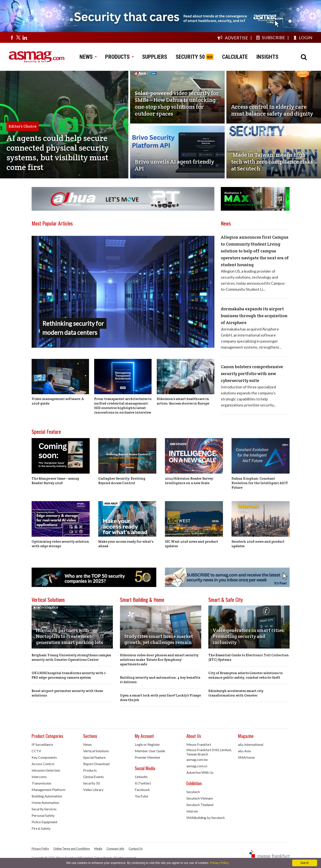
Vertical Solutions (48, 599)
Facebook (142, 790)
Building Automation (47, 796)
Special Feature (46, 431)
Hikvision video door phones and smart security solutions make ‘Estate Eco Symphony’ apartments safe (159, 660)
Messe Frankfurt (199, 744)
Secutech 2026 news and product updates (258, 544)
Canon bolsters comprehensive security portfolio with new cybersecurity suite (252, 374)
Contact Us (136, 849)
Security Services (44, 809)
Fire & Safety (41, 828)
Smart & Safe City (226, 599)
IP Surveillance (42, 744)
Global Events (94, 777)
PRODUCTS (119, 57)
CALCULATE (235, 57)
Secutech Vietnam (200, 798)
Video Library (93, 790)
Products (90, 770)
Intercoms (39, 777)
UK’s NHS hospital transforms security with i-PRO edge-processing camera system (69, 675)
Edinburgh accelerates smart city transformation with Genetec (236, 693)
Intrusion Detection (46, 770)
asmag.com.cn (197, 766)
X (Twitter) (143, 783)
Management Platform (48, 790)
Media (98, 849)
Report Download (96, 764)
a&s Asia (244, 751)
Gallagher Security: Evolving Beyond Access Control (122, 481)
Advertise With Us (200, 772)
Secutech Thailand (200, 805)
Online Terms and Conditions (72, 849)
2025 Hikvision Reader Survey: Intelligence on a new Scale (189, 481)
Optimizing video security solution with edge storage (60, 544)
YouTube (141, 796)
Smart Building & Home (142, 599)
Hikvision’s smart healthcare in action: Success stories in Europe (183, 401)
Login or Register (147, 744)
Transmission (41, 783)
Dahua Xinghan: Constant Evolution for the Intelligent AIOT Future (260, 483)
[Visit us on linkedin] (25, 37)
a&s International (251, 744)
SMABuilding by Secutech (206, 818)
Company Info (115, 849)
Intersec (192, 811)
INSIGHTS (267, 57)
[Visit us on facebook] (12, 37)
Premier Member (148, 757)
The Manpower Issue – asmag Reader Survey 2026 (55, 481)
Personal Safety (43, 815)
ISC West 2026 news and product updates (191, 544)
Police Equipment (45, 822)
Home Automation (45, 802)
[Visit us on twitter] (18, 37)
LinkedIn (141, 777)
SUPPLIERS (155, 57)
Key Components (44, 757)
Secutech (193, 792)
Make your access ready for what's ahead (126, 544)
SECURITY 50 (190, 57)
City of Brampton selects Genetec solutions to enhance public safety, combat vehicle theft (246, 675)
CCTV (36, 751)
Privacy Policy (40, 849)
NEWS (88, 57)
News (88, 744)
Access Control (43, 764)
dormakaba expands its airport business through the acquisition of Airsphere (254, 316)
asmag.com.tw (197, 759)
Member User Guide (150, 751)
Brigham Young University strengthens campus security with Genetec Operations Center (71, 657)
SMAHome (246, 757)
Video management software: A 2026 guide (58, 401)
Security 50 (91, 783)
